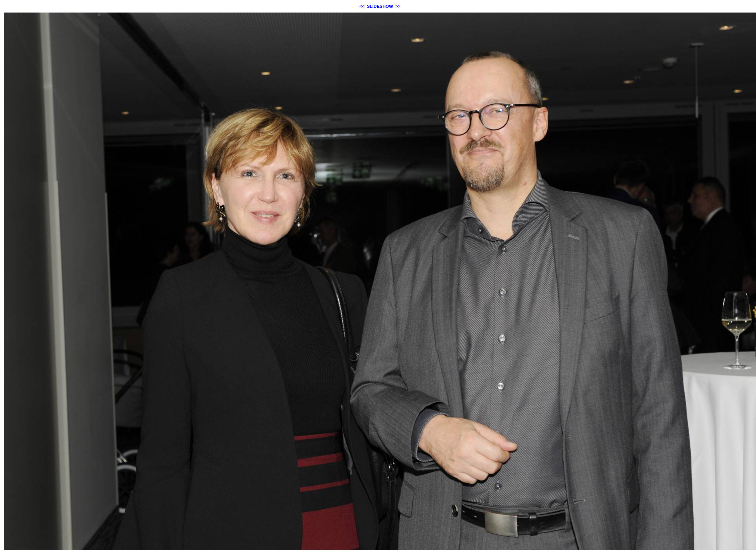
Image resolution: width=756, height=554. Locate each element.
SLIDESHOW (380, 6)
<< (362, 6)
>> (398, 6)
